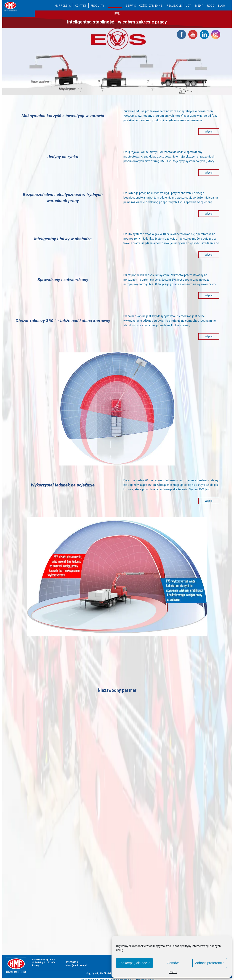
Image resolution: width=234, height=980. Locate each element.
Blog (221, 5)
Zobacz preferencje (210, 963)
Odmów (173, 963)
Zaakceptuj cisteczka (134, 963)
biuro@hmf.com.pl (76, 965)
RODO (173, 972)
